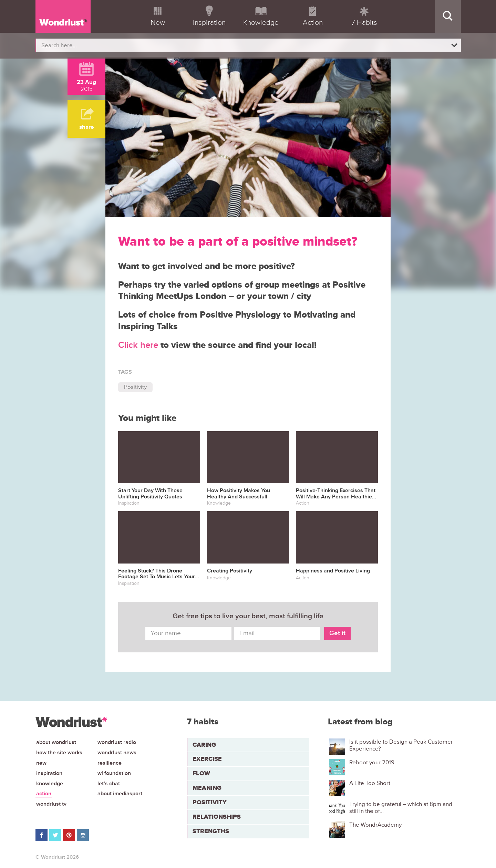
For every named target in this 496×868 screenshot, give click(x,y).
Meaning (207, 788)
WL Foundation (114, 773)
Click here (138, 345)
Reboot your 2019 (372, 763)
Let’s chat (109, 784)
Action (44, 794)
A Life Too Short (370, 783)
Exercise (207, 759)
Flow (201, 773)
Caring (204, 745)
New (41, 763)
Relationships (217, 817)
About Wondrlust (56, 742)
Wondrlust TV (51, 804)
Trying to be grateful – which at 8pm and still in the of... (401, 808)
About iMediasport (120, 794)
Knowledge (50, 784)
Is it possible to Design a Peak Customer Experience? (401, 745)
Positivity (135, 387)
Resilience (110, 763)
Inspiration (49, 773)
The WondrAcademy (375, 825)
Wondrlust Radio (117, 742)
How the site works (59, 753)
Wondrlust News (117, 753)
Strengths (211, 831)
